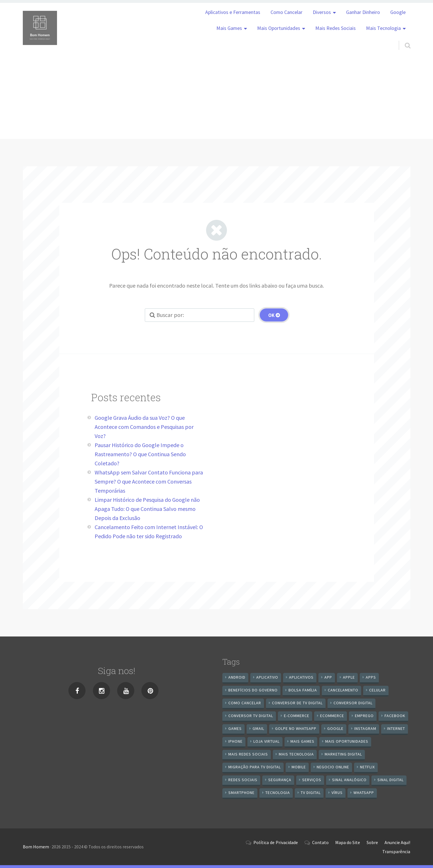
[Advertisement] (217, 99)
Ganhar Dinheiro (363, 12)
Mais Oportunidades (279, 28)
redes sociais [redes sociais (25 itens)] (243, 780)
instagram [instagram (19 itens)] (365, 728)
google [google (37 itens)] (335, 728)
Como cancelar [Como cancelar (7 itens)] (245, 703)
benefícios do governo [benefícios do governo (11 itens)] (253, 690)
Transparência (396, 851)
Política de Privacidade (276, 842)
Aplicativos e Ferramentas (233, 12)
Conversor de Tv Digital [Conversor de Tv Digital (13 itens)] (297, 703)
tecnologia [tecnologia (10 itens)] (278, 793)
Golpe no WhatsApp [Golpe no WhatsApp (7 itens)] (296, 728)
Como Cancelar (286, 12)
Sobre (372, 842)
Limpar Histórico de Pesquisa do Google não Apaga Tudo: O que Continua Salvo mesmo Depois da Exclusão (147, 509)
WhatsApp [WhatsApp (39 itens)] (364, 793)
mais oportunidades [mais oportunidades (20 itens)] (347, 741)
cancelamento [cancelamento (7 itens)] (343, 690)
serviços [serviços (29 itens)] (312, 780)
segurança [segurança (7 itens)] (280, 780)
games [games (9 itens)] (235, 728)
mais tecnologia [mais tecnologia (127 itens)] (296, 754)
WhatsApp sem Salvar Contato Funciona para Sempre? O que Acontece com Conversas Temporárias (149, 481)
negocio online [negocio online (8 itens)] (333, 767)
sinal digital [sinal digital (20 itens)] (391, 780)
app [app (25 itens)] (328, 677)
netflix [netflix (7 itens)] (367, 767)
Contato (320, 842)
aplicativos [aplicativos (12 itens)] (301, 677)
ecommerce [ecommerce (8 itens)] (332, 716)
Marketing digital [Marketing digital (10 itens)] (343, 754)
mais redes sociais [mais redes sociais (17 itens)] (248, 754)
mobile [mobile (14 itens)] (299, 767)
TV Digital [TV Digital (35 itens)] (311, 793)
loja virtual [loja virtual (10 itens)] (267, 741)
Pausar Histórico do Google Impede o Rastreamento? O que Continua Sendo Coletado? (140, 454)
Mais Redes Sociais (336, 28)
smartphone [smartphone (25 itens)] (241, 793)
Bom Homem (36, 847)
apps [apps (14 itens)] (371, 677)
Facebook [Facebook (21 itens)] (395, 716)
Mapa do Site (348, 842)
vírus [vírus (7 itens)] (337, 793)
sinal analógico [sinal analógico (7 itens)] (349, 780)
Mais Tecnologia (383, 28)
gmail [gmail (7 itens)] (258, 728)
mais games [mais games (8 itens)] (302, 741)
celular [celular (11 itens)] (377, 690)
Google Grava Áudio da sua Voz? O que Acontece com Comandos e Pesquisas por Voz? (144, 427)
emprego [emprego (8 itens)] (364, 716)
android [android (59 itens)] (237, 677)
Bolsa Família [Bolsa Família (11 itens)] (303, 690)
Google (398, 12)
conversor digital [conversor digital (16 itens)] (353, 703)
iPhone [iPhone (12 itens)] (235, 741)
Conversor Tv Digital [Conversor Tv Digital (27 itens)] (251, 716)
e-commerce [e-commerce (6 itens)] (297, 716)
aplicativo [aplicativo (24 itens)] (267, 677)
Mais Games (229, 28)
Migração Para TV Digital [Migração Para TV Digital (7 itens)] (255, 767)
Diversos (322, 12)
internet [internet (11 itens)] (396, 728)
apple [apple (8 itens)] (349, 677)
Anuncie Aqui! (397, 842)
